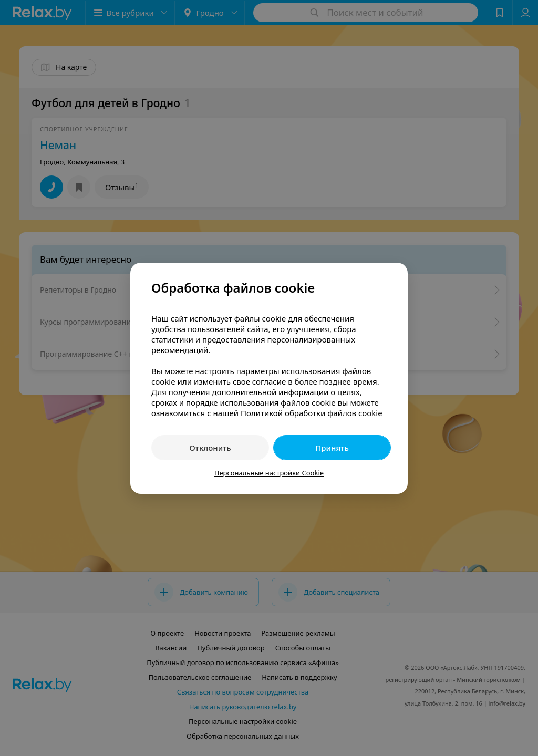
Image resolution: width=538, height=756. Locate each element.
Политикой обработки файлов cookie (312, 413)
